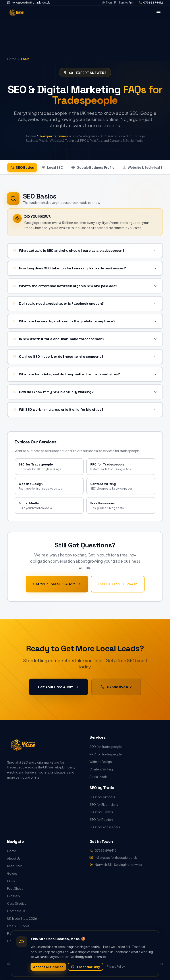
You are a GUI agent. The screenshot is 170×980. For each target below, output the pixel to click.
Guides (12, 873)
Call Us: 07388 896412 (118, 584)
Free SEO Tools (18, 926)
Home (12, 851)
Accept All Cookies (48, 967)
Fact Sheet (15, 888)
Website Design (101, 762)
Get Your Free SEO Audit (57, 584)
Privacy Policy (116, 967)
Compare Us (16, 911)
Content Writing (101, 769)
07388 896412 (151, 3)
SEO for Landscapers (105, 827)
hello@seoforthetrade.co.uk (28, 3)
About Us (14, 858)
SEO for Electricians (104, 804)
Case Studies (17, 903)
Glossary (14, 896)
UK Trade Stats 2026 (22, 918)
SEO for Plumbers (102, 797)
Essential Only (85, 967)
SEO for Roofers (101, 819)
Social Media (99, 777)
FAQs (11, 881)
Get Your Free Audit (58, 687)
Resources (15, 866)
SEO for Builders (101, 812)
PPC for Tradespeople (106, 754)
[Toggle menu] (158, 13)
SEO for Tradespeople (106, 747)
